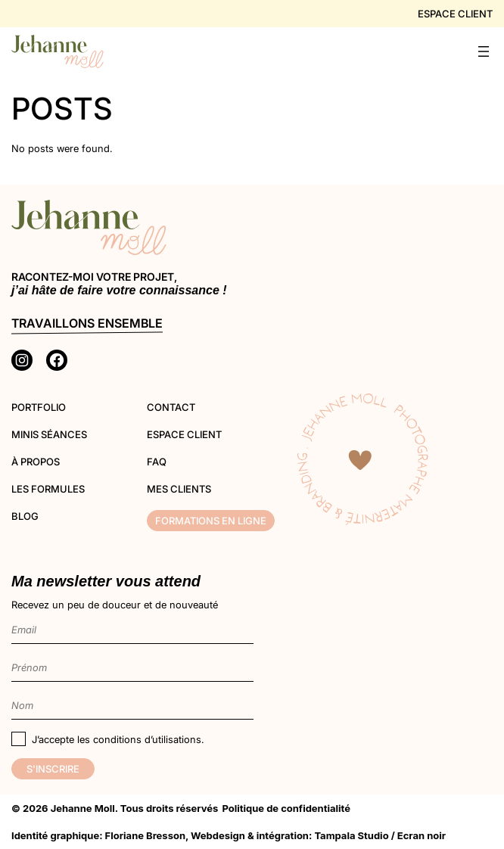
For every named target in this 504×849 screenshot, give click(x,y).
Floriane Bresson (145, 835)
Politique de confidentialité (286, 808)
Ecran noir (422, 835)
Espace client (455, 14)
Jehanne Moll (83, 808)
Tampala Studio (351, 835)
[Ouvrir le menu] (484, 51)
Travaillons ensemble (87, 323)
